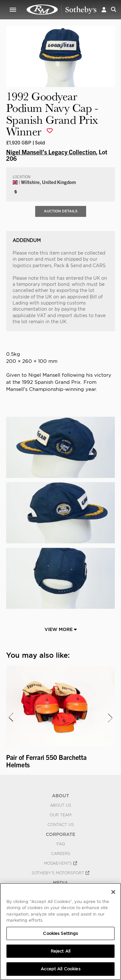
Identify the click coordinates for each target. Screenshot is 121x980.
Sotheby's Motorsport (60, 873)
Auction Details (61, 211)
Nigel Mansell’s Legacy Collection (51, 152)
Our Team (60, 815)
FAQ (61, 844)
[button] (104, 10)
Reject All (60, 951)
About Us (61, 805)
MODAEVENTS (60, 863)
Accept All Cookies (60, 969)
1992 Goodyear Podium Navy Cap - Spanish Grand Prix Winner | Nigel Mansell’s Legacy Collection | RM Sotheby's (62, 10)
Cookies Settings (60, 933)
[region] (60, 931)
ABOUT (60, 796)
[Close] (113, 892)
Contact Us (61, 825)
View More (61, 629)
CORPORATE (60, 834)
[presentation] (10, 718)
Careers (61, 854)
